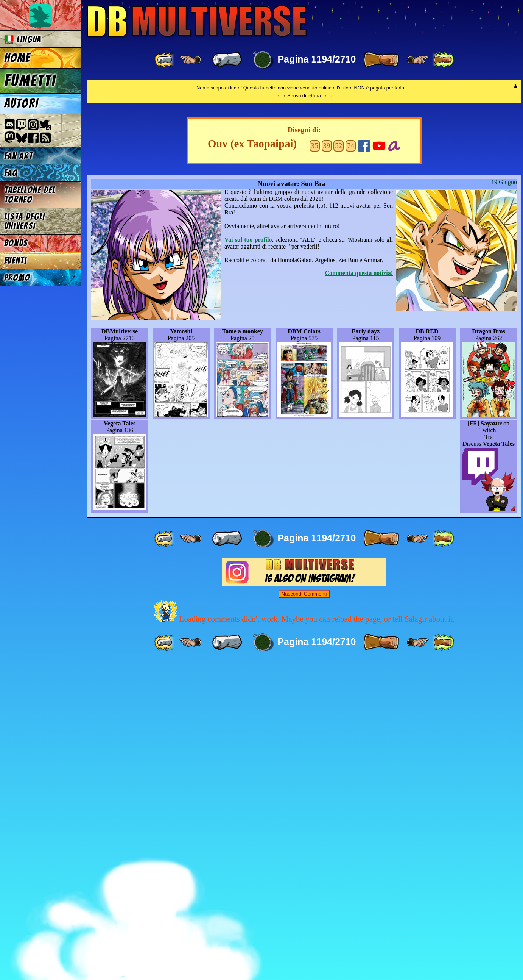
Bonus (16, 243)
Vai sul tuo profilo (248, 556)
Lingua (23, 39)
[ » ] (381, 60)
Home (17, 58)
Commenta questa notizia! (359, 590)
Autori (21, 103)
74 (351, 462)
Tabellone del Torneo (30, 195)
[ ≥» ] (418, 60)
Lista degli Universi (25, 221)
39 (326, 462)
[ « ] (227, 60)
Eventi (16, 260)
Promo (17, 277)
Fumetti (30, 81)
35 (315, 462)
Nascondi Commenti (304, 910)
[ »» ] (443, 60)
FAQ (11, 173)
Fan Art (19, 156)
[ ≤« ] (190, 60)
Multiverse (197, 21)
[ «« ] (165, 60)
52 (339, 462)
